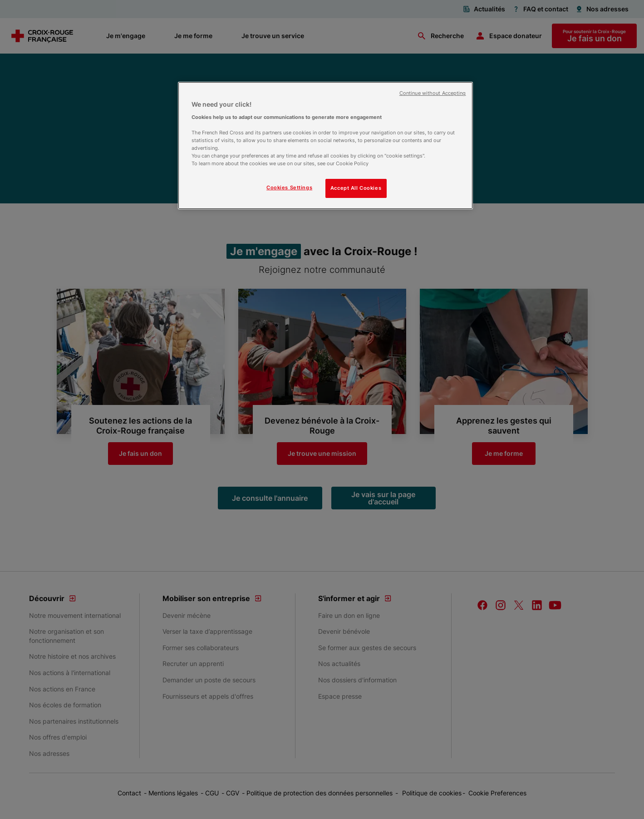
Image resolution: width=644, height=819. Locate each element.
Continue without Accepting (433, 93)
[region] (325, 146)
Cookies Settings (289, 187)
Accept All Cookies (356, 188)
